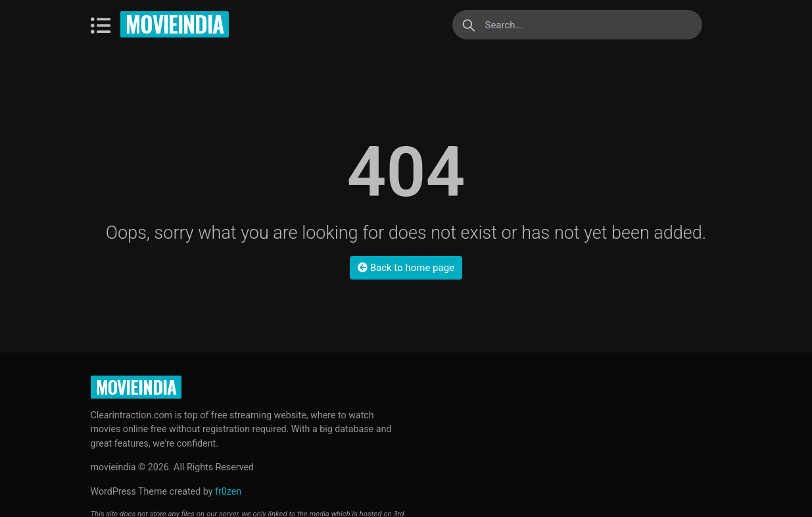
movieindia (175, 24)
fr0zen (228, 491)
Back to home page (406, 268)
